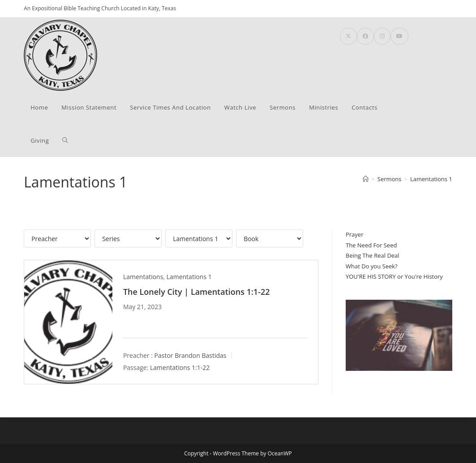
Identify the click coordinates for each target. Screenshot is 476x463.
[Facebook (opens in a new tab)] (365, 36)
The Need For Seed (371, 245)
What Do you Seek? (372, 266)
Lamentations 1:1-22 (180, 367)
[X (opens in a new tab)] (348, 36)
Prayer (354, 234)
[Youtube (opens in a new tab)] (399, 36)
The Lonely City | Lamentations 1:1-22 (197, 292)
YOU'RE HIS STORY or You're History (394, 276)
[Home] (366, 179)
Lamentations (143, 277)
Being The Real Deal (373, 255)
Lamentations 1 (431, 179)
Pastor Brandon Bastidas (191, 355)
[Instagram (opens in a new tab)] (382, 36)
